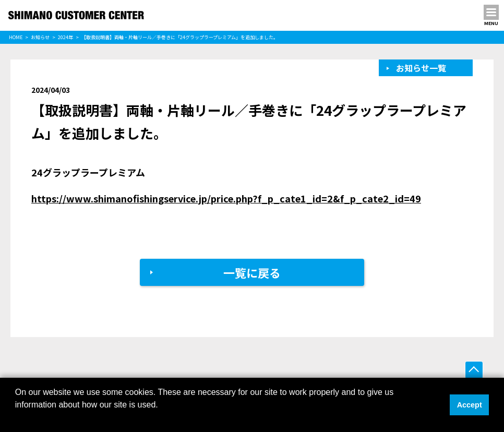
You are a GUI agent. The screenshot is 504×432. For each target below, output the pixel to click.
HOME (16, 37)
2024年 (65, 37)
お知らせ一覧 (421, 68)
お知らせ (40, 37)
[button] (17, 418)
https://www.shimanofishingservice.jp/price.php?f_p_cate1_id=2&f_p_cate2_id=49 (226, 198)
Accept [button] (470, 405)
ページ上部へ (474, 370)
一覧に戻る (252, 272)
